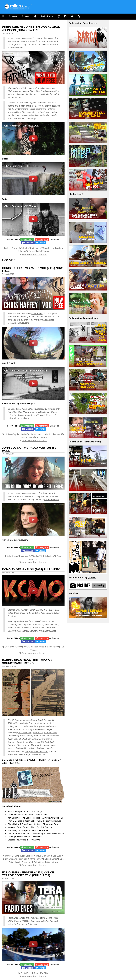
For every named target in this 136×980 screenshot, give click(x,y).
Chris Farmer (38, 38)
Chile (46, 973)
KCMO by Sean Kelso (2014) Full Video (31, 569)
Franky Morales (45, 739)
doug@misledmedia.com (36, 751)
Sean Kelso (52, 647)
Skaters (13, 16)
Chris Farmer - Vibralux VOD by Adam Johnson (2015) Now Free (31, 29)
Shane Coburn (29, 742)
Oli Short (23, 739)
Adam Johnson (27, 437)
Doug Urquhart (43, 856)
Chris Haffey (37, 313)
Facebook (29, 243)
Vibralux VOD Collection (43, 248)
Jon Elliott (42, 742)
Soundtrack (53, 862)
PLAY (11, 763)
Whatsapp (29, 240)
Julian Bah (13, 739)
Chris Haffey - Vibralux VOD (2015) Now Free (32, 269)
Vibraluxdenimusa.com (18, 118)
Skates (26, 16)
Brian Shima (39, 736)
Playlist (41, 760)
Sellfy (33, 118)
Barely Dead (37, 720)
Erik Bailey (38, 733)
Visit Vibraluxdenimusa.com (15, 540)
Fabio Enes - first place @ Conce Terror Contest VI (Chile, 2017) (28, 874)
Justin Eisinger (27, 856)
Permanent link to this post (34, 254)
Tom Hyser (22, 745)
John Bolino (12, 556)
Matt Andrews (48, 726)
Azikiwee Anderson (37, 745)
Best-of (32, 251)
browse (92, 577)
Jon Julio (32, 739)
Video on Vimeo (21, 418)
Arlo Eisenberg (25, 733)
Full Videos (47, 16)
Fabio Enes (13, 918)
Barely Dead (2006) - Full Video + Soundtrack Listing (27, 662)
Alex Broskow (50, 733)
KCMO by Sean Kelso (34, 647)
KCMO (18, 647)
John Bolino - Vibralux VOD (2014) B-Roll (30, 449)
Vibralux (25, 248)
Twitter (42, 243)
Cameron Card (14, 742)
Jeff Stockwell (52, 736)
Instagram (43, 240)
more (93, 23)
